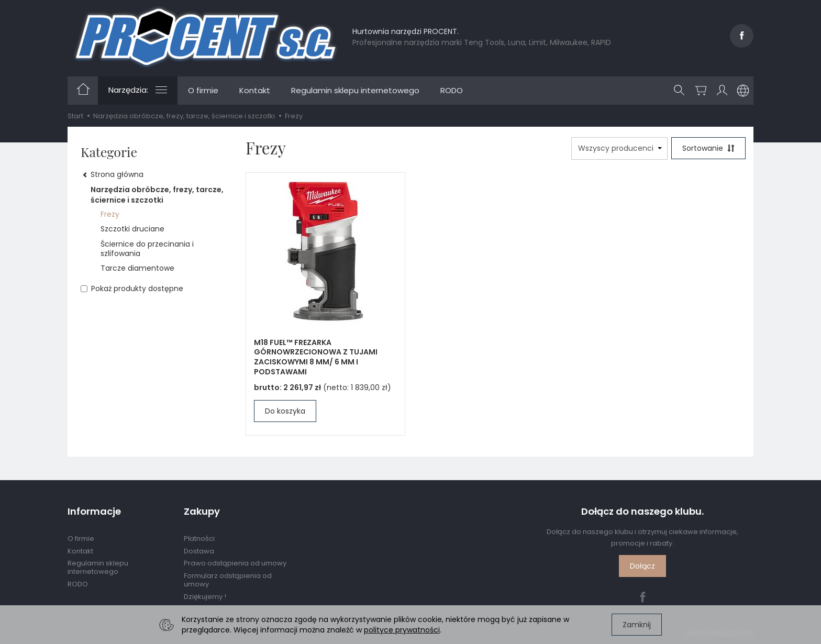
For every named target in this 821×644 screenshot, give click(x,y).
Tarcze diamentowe (137, 268)
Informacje (94, 512)
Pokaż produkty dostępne (132, 288)
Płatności (199, 538)
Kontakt (255, 90)
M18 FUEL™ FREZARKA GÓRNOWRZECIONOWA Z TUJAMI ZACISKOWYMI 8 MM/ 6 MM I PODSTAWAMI (316, 357)
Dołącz (642, 566)
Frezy (110, 214)
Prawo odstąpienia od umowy (235, 563)
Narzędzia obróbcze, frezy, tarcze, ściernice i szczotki (157, 195)
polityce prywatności (402, 630)
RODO (452, 90)
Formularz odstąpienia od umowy (228, 580)
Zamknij (637, 625)
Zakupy (202, 512)
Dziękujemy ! (205, 597)
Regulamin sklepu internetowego (355, 90)
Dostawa (199, 551)
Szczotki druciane (132, 229)
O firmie (203, 90)
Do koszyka (285, 411)
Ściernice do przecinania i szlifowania (147, 249)
